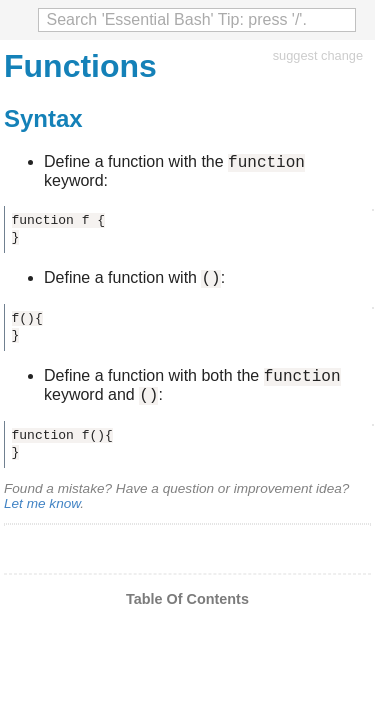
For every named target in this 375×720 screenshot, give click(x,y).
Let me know (42, 515)
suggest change (318, 55)
